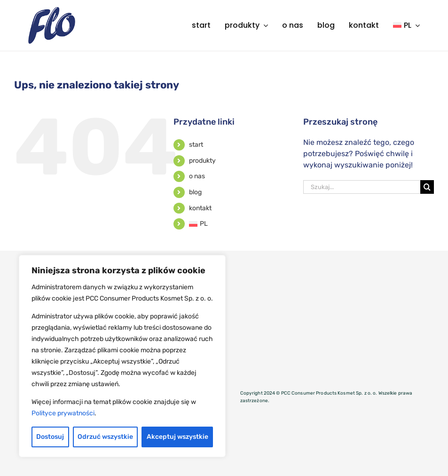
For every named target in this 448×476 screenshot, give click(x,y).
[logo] (52, 11)
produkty (202, 161)
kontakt (200, 208)
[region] (122, 356)
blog (195, 192)
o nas (197, 176)
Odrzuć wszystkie (105, 437)
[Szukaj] (427, 187)
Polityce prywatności (63, 413)
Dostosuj (50, 437)
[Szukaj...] (362, 187)
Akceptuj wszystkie (177, 437)
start (196, 145)
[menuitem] (406, 25)
